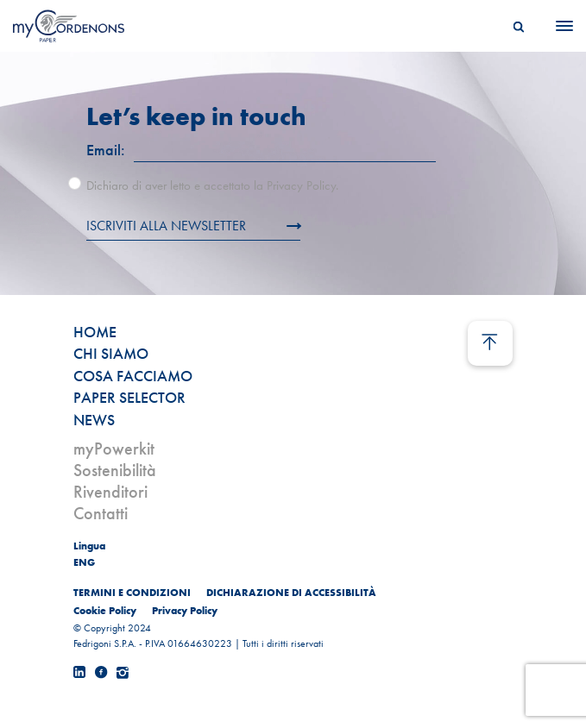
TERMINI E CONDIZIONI (132, 593)
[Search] (519, 26)
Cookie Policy (105, 611)
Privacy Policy (185, 611)
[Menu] (559, 26)
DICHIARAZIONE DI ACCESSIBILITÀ (291, 593)
